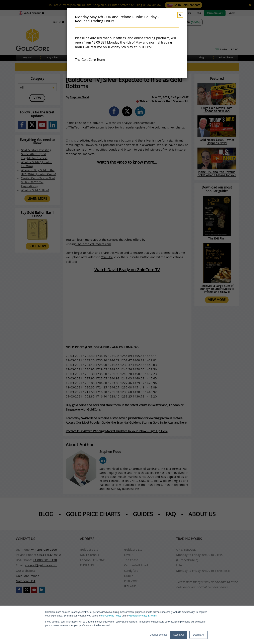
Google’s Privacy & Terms (143, 616)
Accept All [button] (179, 635)
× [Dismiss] (180, 15)
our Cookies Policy (111, 616)
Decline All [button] (198, 635)
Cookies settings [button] (159, 635)
